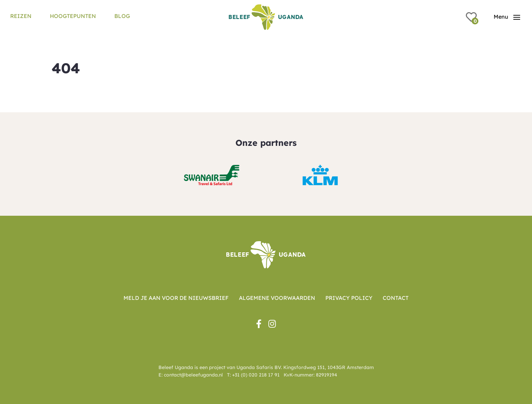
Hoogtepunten (73, 16)
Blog (122, 16)
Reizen (21, 16)
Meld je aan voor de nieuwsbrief (176, 298)
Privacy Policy (349, 298)
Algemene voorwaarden (277, 298)
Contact (396, 298)
